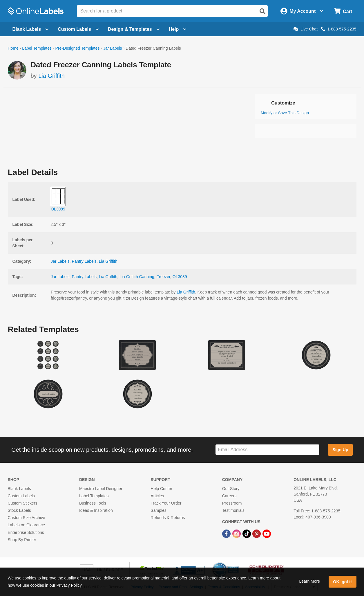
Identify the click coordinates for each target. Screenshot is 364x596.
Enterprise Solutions (26, 532)
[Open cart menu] (343, 11)
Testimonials (233, 510)
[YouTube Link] (267, 534)
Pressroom (232, 503)
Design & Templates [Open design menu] (134, 29)
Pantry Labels (84, 261)
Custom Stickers (23, 503)
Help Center (161, 489)
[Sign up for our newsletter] (267, 450)
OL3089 (180, 277)
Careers (229, 496)
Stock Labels (19, 510)
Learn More (309, 581)
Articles (157, 496)
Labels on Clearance (26, 525)
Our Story (231, 489)
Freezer (163, 277)
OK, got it (342, 582)
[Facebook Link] (227, 534)
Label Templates (37, 48)
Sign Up (340, 450)
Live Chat (306, 29)
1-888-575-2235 (339, 29)
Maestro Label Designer (101, 489)
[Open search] (262, 11)
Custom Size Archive (27, 518)
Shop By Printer (22, 540)
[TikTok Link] (247, 534)
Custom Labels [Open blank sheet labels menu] (78, 29)
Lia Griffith (51, 76)
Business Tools (93, 503)
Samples (158, 510)
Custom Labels (21, 496)
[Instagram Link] (237, 534)
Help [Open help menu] (178, 29)
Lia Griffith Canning (137, 277)
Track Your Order (166, 503)
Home (13, 48)
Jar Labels (113, 48)
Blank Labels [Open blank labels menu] (31, 29)
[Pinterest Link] (257, 534)
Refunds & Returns (168, 518)
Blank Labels (19, 489)
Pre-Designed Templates (77, 48)
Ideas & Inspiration (96, 510)
